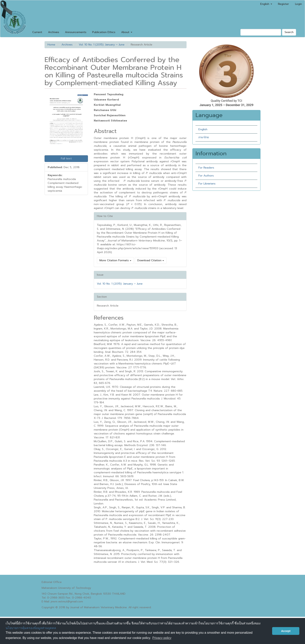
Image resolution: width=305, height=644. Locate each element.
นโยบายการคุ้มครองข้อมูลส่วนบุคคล (31, 628)
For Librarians (207, 184)
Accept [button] (286, 631)
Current (37, 32)
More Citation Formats (115, 260)
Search (289, 32)
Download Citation (151, 260)
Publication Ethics (104, 32)
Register (283, 4)
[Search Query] (261, 32)
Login (298, 4)
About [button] (127, 32)
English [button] (266, 4)
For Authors (206, 176)
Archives (54, 32)
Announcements (76, 32)
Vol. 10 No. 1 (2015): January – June (102, 45)
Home (51, 45)
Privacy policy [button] (162, 638)
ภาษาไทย (204, 137)
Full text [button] (66, 159)
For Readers (206, 168)
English (203, 129)
